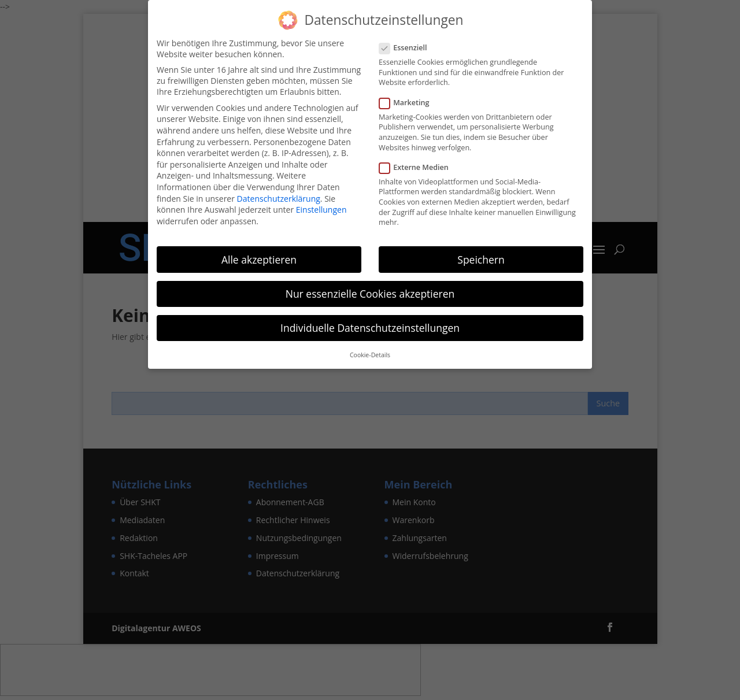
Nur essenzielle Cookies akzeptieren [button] (370, 294)
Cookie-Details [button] (370, 355)
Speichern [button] (481, 260)
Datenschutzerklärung (279, 199)
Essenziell (408, 48)
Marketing (409, 103)
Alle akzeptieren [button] (259, 260)
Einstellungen (321, 210)
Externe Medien (419, 167)
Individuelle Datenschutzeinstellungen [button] (370, 328)
